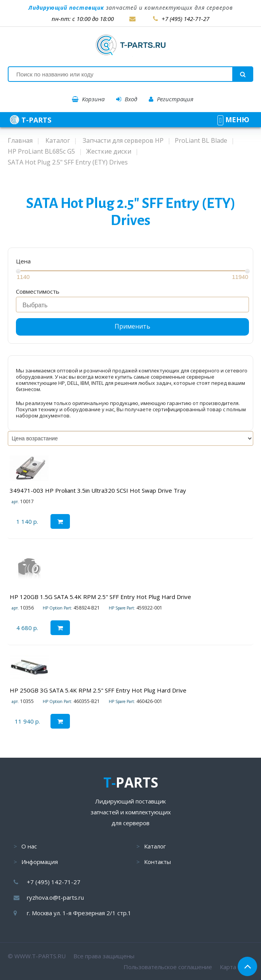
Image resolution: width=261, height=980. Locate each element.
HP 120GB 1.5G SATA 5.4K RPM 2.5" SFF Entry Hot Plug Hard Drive (100, 597)
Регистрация (171, 99)
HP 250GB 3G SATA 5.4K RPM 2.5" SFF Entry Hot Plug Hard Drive (98, 690)
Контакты (157, 862)
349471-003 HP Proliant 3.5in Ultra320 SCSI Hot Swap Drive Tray (98, 490)
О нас (29, 846)
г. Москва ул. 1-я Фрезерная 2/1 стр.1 (79, 913)
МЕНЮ (233, 119)
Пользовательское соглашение (168, 967)
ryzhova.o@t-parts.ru (55, 897)
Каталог (155, 846)
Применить (132, 326)
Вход (127, 99)
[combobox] (132, 305)
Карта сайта (237, 967)
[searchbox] (135, 305)
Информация (40, 862)
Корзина (88, 99)
